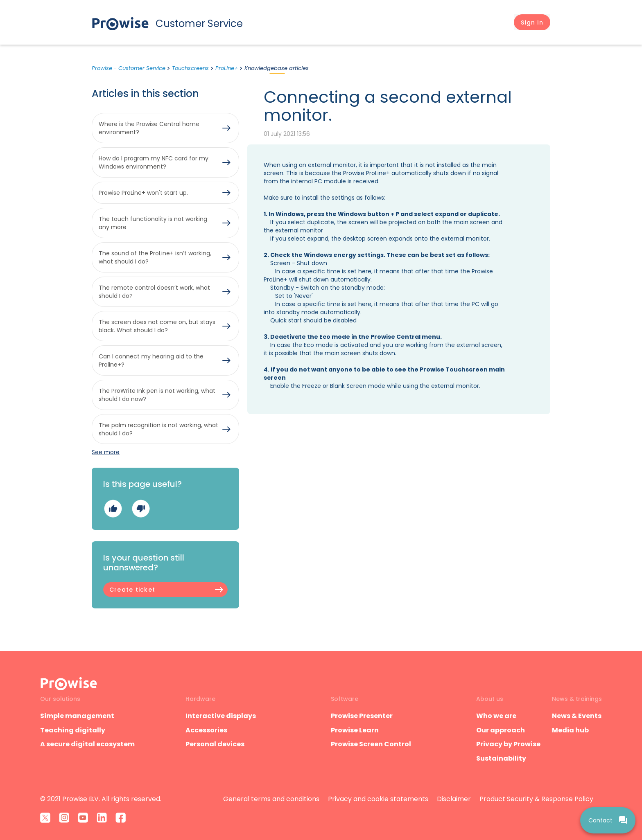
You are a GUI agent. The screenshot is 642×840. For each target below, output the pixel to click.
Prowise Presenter (362, 716)
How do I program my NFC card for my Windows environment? (154, 162)
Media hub (570, 730)
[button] (532, 23)
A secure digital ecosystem (87, 744)
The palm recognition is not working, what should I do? (158, 429)
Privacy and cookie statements (378, 799)
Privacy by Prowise (508, 744)
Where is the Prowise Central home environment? (149, 128)
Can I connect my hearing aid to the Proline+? (151, 360)
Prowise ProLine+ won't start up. (143, 193)
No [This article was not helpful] (141, 509)
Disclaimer (454, 799)
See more (106, 452)
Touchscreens (190, 68)
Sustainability (501, 758)
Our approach (501, 730)
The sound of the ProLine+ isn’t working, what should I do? (155, 257)
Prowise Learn (355, 730)
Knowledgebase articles (277, 68)
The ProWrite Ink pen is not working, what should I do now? (157, 395)
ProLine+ (227, 68)
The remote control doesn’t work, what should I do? (154, 292)
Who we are (496, 716)
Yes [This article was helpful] (113, 509)
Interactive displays (221, 716)
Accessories (206, 730)
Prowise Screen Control (371, 744)
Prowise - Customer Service (129, 68)
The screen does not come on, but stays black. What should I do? (157, 326)
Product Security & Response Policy (536, 799)
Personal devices (215, 744)
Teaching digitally (73, 730)
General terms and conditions (271, 799)
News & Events (577, 716)
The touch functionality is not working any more (153, 223)
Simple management (77, 716)
